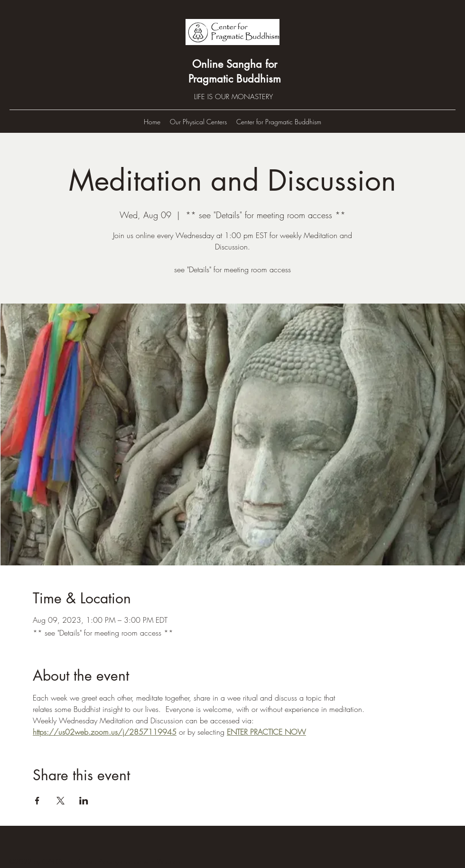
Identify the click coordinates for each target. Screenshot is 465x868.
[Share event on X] (60, 801)
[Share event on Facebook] (37, 801)
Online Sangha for (235, 64)
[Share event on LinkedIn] (84, 801)
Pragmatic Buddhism (235, 79)
